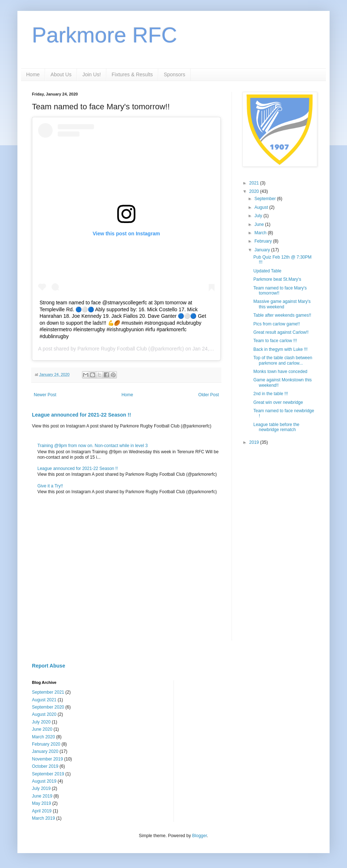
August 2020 (44, 714)
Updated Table (267, 271)
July (259, 216)
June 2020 (42, 729)
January (263, 250)
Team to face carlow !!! (275, 341)
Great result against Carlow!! (281, 332)
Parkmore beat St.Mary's (277, 279)
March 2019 (43, 818)
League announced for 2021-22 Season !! (81, 415)
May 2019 (42, 803)
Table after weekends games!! (282, 315)
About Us (61, 74)
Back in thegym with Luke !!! (280, 349)
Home (33, 74)
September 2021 (48, 692)
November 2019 (47, 759)
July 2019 (41, 788)
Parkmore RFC (105, 35)
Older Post (209, 395)
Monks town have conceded (280, 372)
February (264, 241)
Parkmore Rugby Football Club (112, 349)
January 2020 (45, 751)
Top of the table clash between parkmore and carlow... (283, 360)
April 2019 (42, 811)
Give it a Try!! (50, 486)
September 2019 (48, 774)
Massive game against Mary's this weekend (282, 304)
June (260, 224)
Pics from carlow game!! (277, 324)
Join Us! (92, 74)
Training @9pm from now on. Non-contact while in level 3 (93, 446)
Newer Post (45, 395)
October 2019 (45, 766)
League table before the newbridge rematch (276, 427)
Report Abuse (48, 666)
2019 (255, 442)
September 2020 (48, 707)
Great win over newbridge (278, 402)
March (261, 233)
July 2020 (41, 722)
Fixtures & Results (132, 74)
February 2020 (46, 744)
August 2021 (44, 700)
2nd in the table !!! (271, 394)
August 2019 (44, 781)
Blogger (199, 836)
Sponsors (174, 74)
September (266, 199)
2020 (255, 191)
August (262, 207)
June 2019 (42, 796)
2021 (255, 183)
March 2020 (43, 737)
